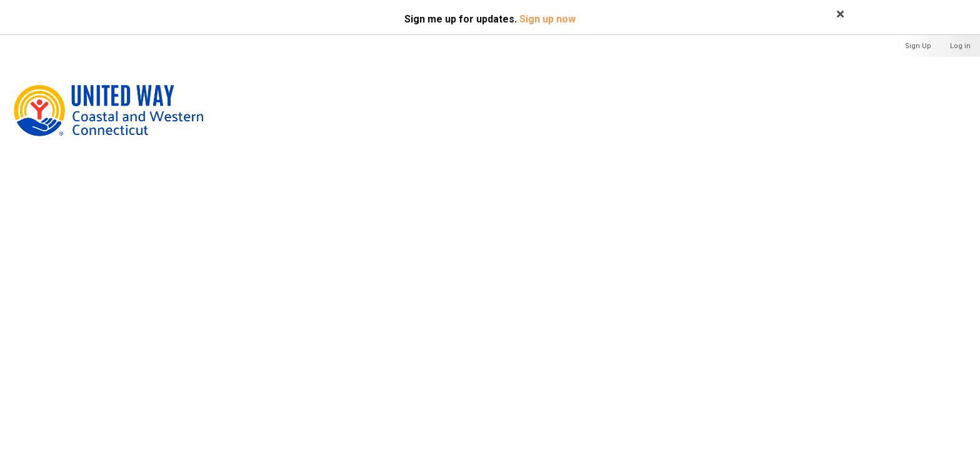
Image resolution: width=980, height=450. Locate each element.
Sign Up (918, 46)
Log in (960, 46)
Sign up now (547, 19)
